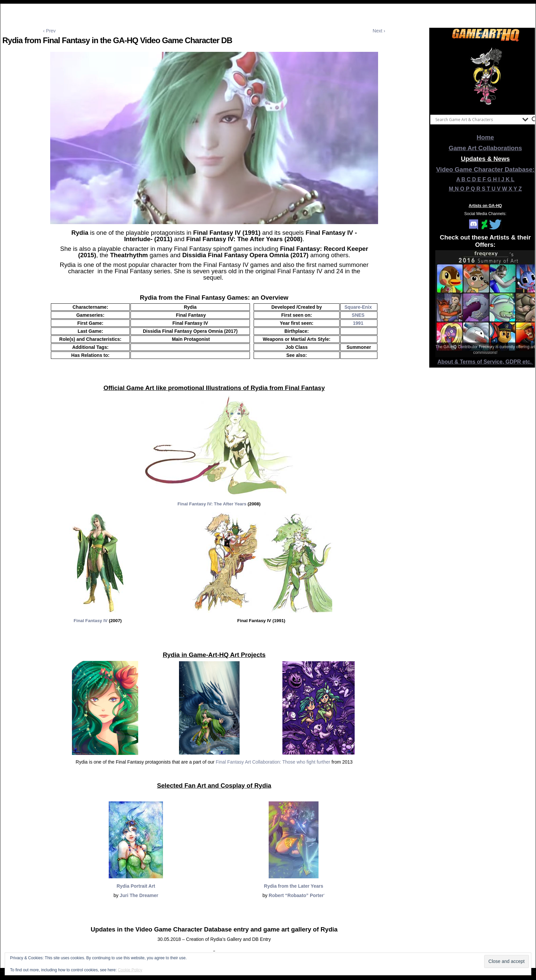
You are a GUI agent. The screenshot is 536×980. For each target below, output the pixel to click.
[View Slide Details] (485, 77)
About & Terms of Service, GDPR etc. (485, 362)
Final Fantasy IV (91, 621)
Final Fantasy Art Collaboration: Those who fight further (273, 762)
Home (485, 137)
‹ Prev (49, 31)
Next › (379, 31)
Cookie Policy (130, 970)
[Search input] (477, 119)
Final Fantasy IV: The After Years (212, 504)
